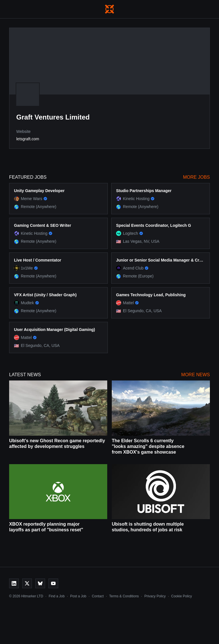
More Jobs (196, 177)
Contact (98, 596)
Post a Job (78, 596)
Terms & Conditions (124, 596)
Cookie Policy (182, 596)
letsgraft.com (28, 139)
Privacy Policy (155, 596)
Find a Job (57, 596)
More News (196, 375)
